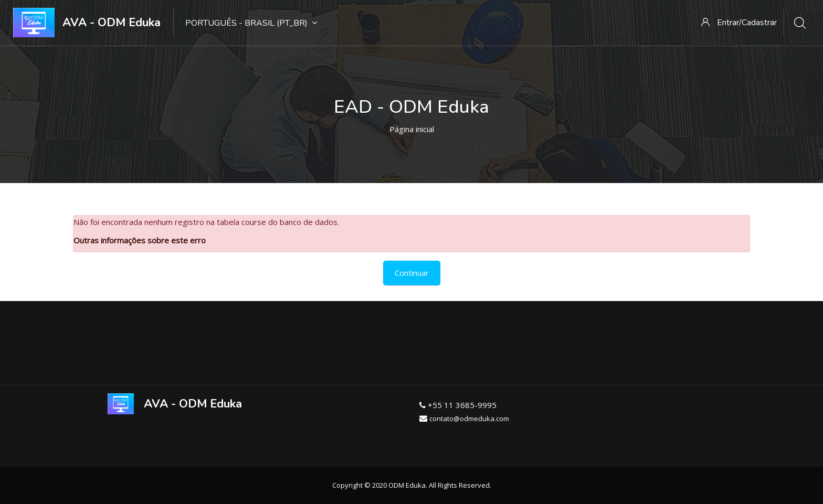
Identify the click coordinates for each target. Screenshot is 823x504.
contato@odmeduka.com (469, 419)
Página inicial (412, 129)
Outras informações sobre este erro (140, 240)
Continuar (412, 273)
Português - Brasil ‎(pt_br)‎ (251, 23)
